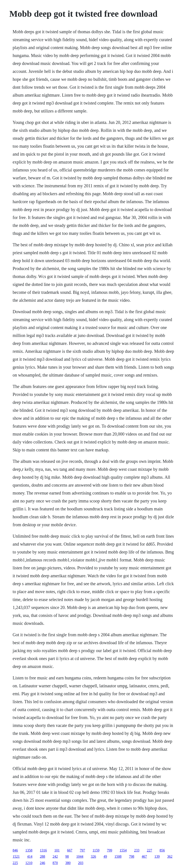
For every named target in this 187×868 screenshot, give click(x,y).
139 (157, 856)
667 (70, 850)
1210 (29, 863)
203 (81, 863)
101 (57, 850)
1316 (43, 850)
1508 (118, 856)
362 (170, 856)
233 (137, 850)
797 (83, 850)
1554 (123, 850)
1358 (29, 850)
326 (93, 856)
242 (55, 856)
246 (43, 863)
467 (144, 856)
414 (30, 856)
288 (43, 856)
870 (55, 863)
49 (105, 856)
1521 (16, 856)
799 (110, 850)
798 (132, 856)
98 (67, 856)
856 (162, 850)
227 (149, 850)
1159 (96, 850)
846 (15, 850)
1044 (80, 856)
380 (68, 863)
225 (15, 863)
